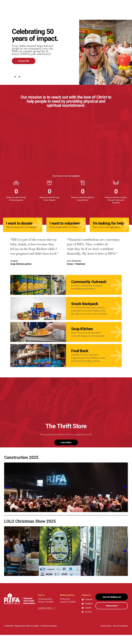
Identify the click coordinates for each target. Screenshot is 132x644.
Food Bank (80, 360)
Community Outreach (89, 284)
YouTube (88, 621)
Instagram (89, 613)
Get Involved (112, 615)
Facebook (88, 609)
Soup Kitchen (82, 335)
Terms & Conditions (120, 635)
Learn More (66, 452)
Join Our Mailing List (112, 606)
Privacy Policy (106, 635)
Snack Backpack (85, 308)
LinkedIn (88, 617)
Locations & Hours (47, 617)
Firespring (53, 635)
